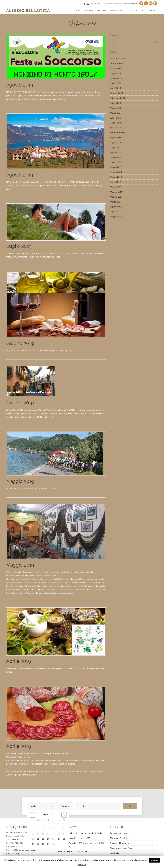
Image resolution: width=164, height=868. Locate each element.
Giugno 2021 (116, 157)
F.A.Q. (144, 10)
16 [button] (48, 834)
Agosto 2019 (20, 85)
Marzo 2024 (116, 113)
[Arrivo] (39, 806)
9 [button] (48, 829)
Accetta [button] (154, 860)
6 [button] (33, 829)
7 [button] (38, 829)
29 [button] (43, 844)
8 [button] (43, 829)
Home (78, 10)
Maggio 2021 (116, 162)
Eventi (153, 10)
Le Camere (102, 10)
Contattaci (133, 10)
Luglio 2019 (19, 246)
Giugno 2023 (116, 123)
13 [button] (33, 834)
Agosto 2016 (116, 207)
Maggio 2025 (116, 83)
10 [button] (53, 829)
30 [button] (48, 844)
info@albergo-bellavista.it (23, 850)
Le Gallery (89, 10)
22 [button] (43, 839)
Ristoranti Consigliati (120, 838)
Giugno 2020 (116, 167)
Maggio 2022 (116, 147)
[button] (33, 815)
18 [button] (59, 834)
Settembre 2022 (117, 132)
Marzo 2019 (116, 187)
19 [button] (64, 834)
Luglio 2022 (115, 142)
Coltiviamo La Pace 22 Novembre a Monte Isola (80, 833)
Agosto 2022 (116, 137)
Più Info (82, 864)
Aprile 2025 (115, 88)
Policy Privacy (13, 853)
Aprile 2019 (19, 661)
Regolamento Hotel (119, 833)
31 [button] (53, 844)
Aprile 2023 (115, 128)
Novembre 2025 (118, 58)
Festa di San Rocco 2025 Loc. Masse (74, 851)
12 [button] (64, 829)
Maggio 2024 (116, 108)
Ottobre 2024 (116, 93)
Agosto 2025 (116, 68)
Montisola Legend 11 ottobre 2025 (74, 838)
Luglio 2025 (115, 73)
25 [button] (59, 839)
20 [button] (33, 839)
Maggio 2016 (116, 216)
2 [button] (48, 824)
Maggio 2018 (116, 192)
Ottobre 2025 (116, 63)
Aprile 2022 (115, 152)
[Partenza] (62, 806)
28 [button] (38, 844)
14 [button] (38, 834)
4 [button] (59, 824)
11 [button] (59, 829)
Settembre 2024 (117, 98)
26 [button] (64, 839)
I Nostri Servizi (117, 10)
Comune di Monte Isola (121, 843)
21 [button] (38, 839)
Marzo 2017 (116, 202)
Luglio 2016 (115, 212)
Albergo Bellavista (28, 11)
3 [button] (53, 824)
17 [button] (53, 834)
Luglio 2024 (115, 103)
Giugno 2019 (20, 343)
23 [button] (48, 839)
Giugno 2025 (116, 78)
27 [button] (33, 844)
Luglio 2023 (115, 118)
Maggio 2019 (20, 481)
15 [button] (43, 834)
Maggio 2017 (116, 197)
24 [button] (53, 839)
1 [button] (43, 824)
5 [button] (64, 824)
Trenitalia (114, 853)
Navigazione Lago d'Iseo (121, 848)
